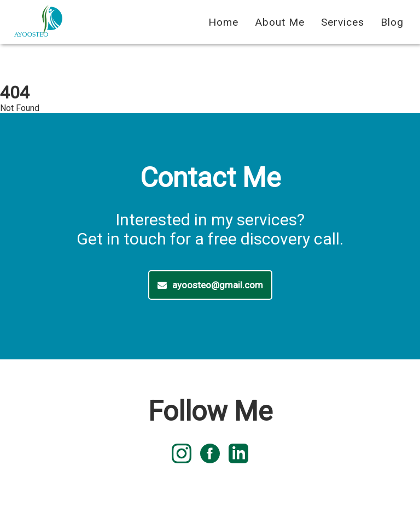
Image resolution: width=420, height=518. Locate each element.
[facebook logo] (210, 455)
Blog (392, 22)
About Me (280, 22)
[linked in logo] (238, 455)
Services (343, 22)
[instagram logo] (182, 455)
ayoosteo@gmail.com (210, 285)
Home (223, 22)
